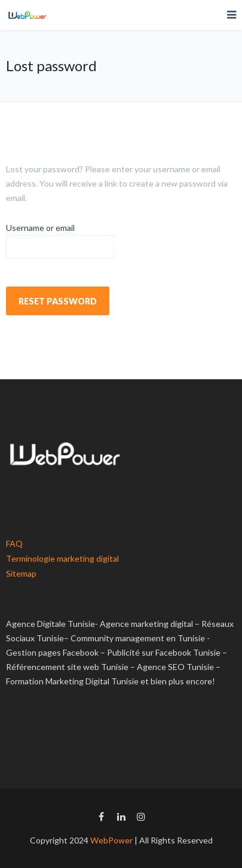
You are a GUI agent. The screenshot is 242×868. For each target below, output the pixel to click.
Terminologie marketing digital (62, 558)
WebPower (111, 840)
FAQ (14, 543)
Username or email (40, 228)
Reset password (58, 301)
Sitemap (21, 573)
